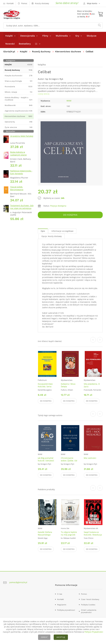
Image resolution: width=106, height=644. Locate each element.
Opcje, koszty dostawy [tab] (52, 236)
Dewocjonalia (28, 36)
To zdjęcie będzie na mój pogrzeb (69, 533)
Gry (77, 36)
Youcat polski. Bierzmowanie (17, 188)
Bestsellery (25, 44)
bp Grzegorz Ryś (54, 79)
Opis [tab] (43, 231)
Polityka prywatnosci (66, 610)
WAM (69, 101)
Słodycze (92, 36)
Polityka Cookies (88, 605)
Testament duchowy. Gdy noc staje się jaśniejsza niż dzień (22, 208)
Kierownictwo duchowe (68, 52)
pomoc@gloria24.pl (18, 582)
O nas (60, 594)
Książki (9, 36)
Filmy (45, 36)
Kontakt (60, 599)
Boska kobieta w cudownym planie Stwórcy (18, 155)
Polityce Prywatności (94, 632)
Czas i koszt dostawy (90, 599)
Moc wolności (90, 458)
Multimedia (62, 36)
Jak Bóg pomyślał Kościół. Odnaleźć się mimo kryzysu (46, 461)
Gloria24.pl (9, 52)
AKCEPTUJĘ (61, 637)
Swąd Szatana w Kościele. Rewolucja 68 (93, 535)
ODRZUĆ (44, 637)
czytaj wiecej (44, 94)
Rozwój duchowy (41, 52)
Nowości (10, 44)
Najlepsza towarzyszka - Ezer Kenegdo (21, 172)
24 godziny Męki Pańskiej (22, 136)
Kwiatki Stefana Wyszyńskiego (45, 533)
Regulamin (62, 605)
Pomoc (84, 594)
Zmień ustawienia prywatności (89, 611)
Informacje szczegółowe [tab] (62, 231)
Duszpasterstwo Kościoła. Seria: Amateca (45, 386)
